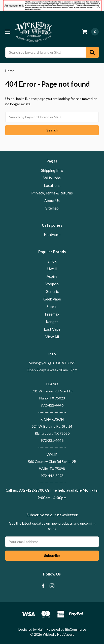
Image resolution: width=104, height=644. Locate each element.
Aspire (52, 276)
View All (52, 337)
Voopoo (52, 284)
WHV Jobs (52, 178)
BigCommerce (76, 629)
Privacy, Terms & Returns (52, 193)
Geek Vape (52, 299)
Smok (52, 261)
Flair (41, 629)
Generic (52, 291)
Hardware (52, 234)
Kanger (52, 322)
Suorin (52, 307)
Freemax (52, 314)
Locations (52, 185)
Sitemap (52, 208)
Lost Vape (52, 329)
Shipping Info (52, 170)
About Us (52, 200)
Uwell (52, 269)
